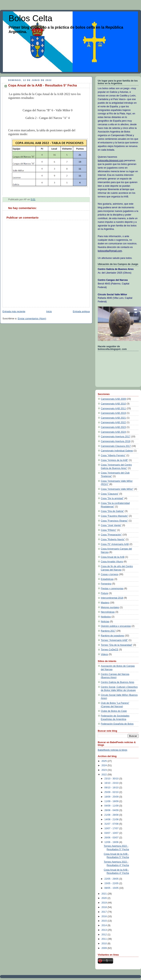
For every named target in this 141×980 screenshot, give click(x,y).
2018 (105, 907)
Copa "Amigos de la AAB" (115, 460)
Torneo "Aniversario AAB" (114, 640)
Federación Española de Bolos (117, 724)
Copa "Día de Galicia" (112, 511)
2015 (105, 921)
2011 (105, 939)
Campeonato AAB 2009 (113, 399)
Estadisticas (107, 579)
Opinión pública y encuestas (116, 626)
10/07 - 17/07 (112, 828)
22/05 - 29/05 (112, 879)
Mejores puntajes (110, 607)
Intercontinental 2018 (112, 598)
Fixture (105, 593)
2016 (105, 916)
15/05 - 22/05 (112, 883)
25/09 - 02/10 (112, 792)
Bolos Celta (30, 18)
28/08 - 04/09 (112, 810)
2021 (105, 894)
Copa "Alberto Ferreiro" (113, 455)
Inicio (49, 312)
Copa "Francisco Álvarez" (114, 521)
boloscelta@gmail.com (110, 251)
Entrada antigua (81, 312)
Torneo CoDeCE (110, 650)
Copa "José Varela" (111, 525)
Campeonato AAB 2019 (113, 413)
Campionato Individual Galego (117, 451)
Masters (105, 603)
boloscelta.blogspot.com (111, 161)
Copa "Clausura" (110, 494)
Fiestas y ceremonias (112, 588)
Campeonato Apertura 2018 (116, 441)
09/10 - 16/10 (112, 788)
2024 (105, 765)
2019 (105, 903)
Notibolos (106, 617)
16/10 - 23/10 (112, 783)
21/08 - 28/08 (112, 815)
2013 (105, 930)
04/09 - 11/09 (112, 806)
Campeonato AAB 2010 (113, 404)
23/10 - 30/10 (112, 779)
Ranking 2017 (108, 631)
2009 (105, 948)
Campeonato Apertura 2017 (116, 437)
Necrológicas (108, 612)
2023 (105, 770)
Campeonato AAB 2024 (113, 432)
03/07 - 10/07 (112, 833)
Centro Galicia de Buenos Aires (117, 682)
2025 (105, 761)
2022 (105, 775)
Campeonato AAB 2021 (113, 418)
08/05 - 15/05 (112, 888)
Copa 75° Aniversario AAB (115, 544)
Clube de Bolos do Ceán (114, 711)
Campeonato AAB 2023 (113, 427)
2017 (105, 912)
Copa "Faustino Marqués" (115, 516)
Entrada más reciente (14, 312)
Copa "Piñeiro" (109, 530)
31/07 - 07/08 (112, 824)
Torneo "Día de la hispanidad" (117, 645)
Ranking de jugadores (113, 636)
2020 (105, 898)
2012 (105, 935)
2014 (105, 925)
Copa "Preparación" (111, 535)
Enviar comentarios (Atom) (32, 319)
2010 (105, 944)
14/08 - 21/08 (112, 819)
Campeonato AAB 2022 (113, 422)
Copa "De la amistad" (112, 498)
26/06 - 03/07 (112, 838)
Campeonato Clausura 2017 (116, 446)
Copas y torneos (110, 574)
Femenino (106, 584)
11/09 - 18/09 (112, 801)
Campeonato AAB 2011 (113, 408)
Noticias (105, 622)
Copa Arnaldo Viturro (112, 562)
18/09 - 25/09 (112, 797)
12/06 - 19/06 (112, 842)
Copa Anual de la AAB (113, 557)
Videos (104, 654)
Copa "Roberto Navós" (113, 539)
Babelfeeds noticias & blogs (113, 750)
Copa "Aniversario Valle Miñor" (117, 489)
